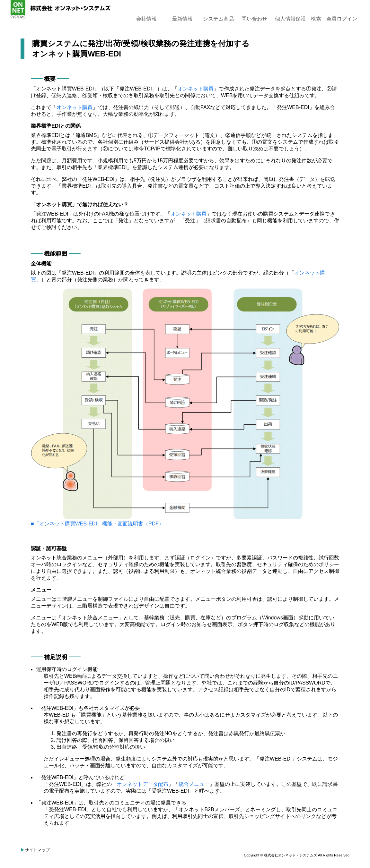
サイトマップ (37, 850)
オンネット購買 (196, 89)
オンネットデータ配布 (143, 784)
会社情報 (146, 19)
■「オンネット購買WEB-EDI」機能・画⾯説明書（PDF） (97, 524)
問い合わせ (254, 19)
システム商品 (218, 19)
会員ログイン (342, 19)
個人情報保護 (290, 19)
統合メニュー (194, 784)
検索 (316, 19)
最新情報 (182, 19)
